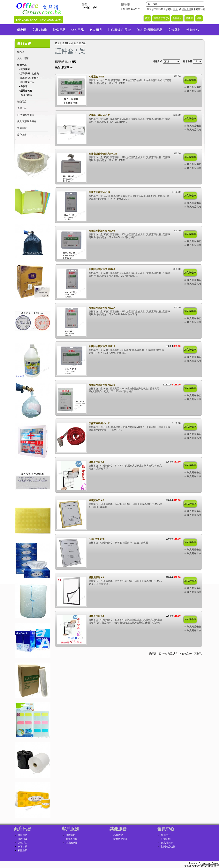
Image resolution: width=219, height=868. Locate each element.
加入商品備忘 (194, 87)
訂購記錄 (166, 839)
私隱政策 (23, 850)
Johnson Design (211, 863)
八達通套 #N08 (96, 77)
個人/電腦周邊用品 (149, 30)
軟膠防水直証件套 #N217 (102, 308)
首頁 (147, 18)
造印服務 (193, 30)
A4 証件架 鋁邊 (97, 539)
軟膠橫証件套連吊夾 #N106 (103, 154)
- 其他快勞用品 (27, 82)
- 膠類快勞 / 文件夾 (29, 74)
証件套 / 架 (80, 43)
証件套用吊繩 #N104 (99, 423)
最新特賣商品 (120, 839)
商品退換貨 (72, 839)
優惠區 (22, 30)
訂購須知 (23, 839)
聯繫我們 (70, 835)
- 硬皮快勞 (24, 69)
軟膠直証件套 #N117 (99, 192)
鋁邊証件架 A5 (96, 500)
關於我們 (23, 835)
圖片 (74, 62)
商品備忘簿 (167, 843)
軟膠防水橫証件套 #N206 (102, 231)
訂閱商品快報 (168, 847)
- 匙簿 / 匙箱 (25, 95)
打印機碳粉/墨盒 (119, 30)
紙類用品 (78, 30)
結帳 (199, 18)
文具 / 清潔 (40, 30)
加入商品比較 (194, 91)
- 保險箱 (23, 86)
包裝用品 (96, 30)
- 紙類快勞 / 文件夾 (29, 78)
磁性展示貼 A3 (96, 577)
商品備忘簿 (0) (161, 18)
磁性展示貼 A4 (96, 462)
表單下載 (23, 847)
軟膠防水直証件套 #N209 (102, 269)
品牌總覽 (118, 835)
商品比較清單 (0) (64, 68)
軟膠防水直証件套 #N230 (102, 385)
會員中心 (177, 18)
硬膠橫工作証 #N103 (99, 115)
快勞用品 (59, 30)
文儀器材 (174, 30)
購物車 (189, 18)
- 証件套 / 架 (25, 91)
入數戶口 (23, 843)
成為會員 (186, 9)
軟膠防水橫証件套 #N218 (102, 346)
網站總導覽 (72, 843)
